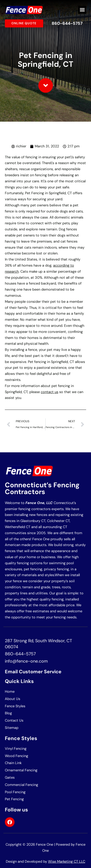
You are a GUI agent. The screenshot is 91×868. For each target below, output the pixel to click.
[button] (82, 10)
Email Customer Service (33, 672)
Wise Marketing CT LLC (67, 862)
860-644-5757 (67, 23)
